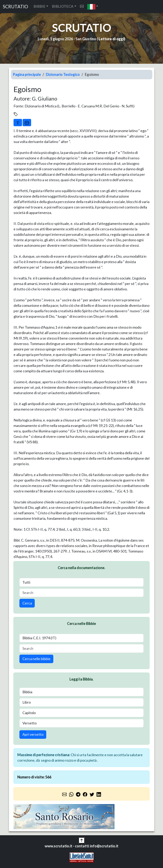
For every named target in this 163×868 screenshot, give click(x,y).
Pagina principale (27, 74)
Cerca (27, 603)
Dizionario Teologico (63, 74)
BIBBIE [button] (39, 6)
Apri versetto (33, 734)
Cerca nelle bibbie (36, 659)
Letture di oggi (111, 39)
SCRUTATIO (15, 7)
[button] (93, 7)
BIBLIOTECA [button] (63, 6)
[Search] (81, 593)
